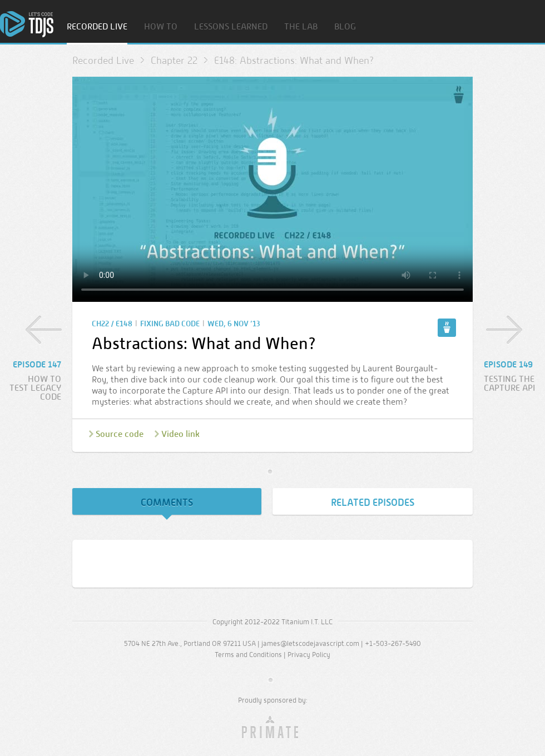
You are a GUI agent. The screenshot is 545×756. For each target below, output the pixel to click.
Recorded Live (97, 27)
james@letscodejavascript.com (310, 643)
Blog (345, 27)
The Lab (301, 27)
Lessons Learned (231, 27)
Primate (273, 728)
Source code (120, 434)
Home (27, 24)
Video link (180, 434)
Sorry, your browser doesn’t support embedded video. (272, 189)
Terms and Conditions (248, 655)
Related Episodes (373, 503)
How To (161, 27)
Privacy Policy (309, 655)
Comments (167, 503)
